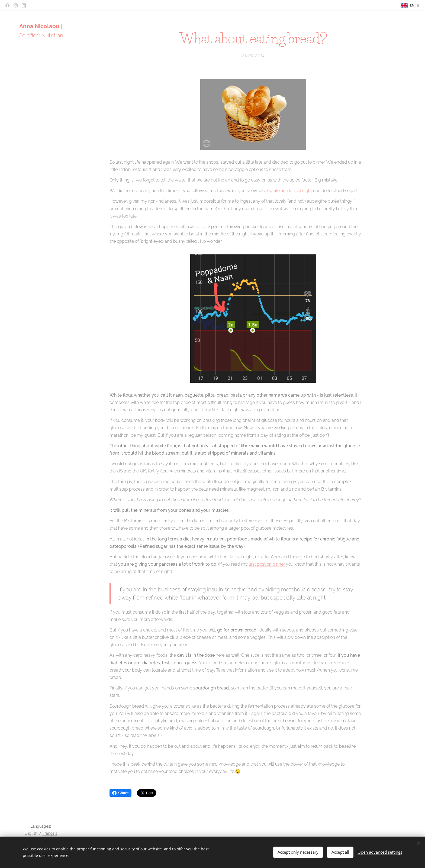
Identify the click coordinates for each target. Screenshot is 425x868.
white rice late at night (291, 191)
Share (120, 793)
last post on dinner (267, 564)
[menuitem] (41, 373)
